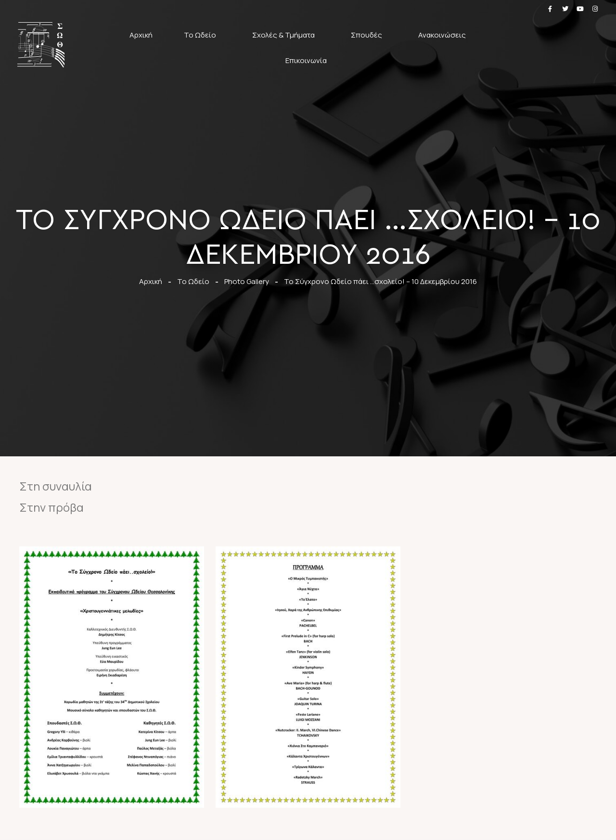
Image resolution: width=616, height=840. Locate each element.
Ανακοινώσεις (444, 35)
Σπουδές (369, 35)
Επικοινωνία (306, 60)
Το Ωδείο (202, 35)
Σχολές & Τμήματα (286, 35)
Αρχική (141, 35)
